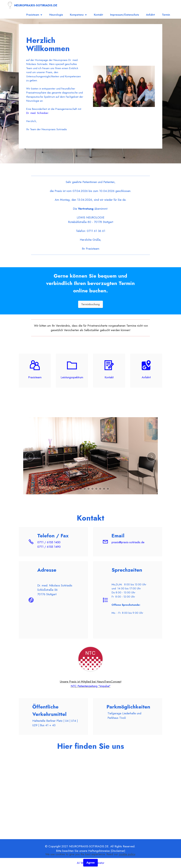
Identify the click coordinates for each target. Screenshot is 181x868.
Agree (91, 863)
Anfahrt (150, 15)
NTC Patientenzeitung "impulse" (91, 686)
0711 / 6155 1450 (49, 542)
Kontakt (98, 15)
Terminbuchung (90, 304)
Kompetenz (77, 15)
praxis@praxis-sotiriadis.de (128, 542)
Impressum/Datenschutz (125, 15)
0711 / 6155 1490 (49, 547)
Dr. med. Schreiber (37, 113)
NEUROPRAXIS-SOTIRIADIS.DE (36, 5)
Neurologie (56, 15)
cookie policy (127, 854)
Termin (166, 15)
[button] (30, 457)
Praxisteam (33, 15)
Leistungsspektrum (72, 377)
